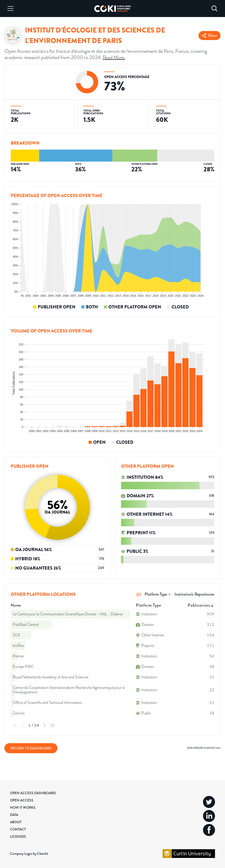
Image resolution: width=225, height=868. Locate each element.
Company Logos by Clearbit (29, 853)
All (139, 594)
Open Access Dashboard (33, 793)
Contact (18, 829)
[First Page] (15, 725)
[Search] (215, 9)
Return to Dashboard (31, 748)
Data (14, 815)
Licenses (18, 836)
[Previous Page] (23, 725)
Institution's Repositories (194, 594)
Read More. (114, 57)
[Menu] (10, 9)
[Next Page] (44, 725)
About (16, 822)
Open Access (22, 800)
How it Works (23, 807)
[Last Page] (52, 725)
